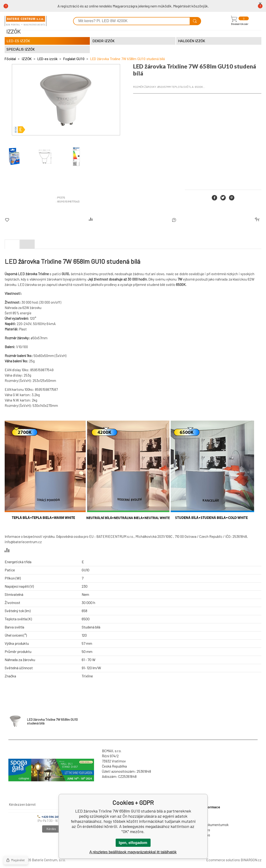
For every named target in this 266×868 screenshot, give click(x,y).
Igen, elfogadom (133, 843)
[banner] (26, 21)
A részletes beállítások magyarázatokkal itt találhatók (133, 852)
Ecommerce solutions (223, 860)
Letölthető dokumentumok (208, 825)
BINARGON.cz (251, 860)
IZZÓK (27, 59)
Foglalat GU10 (74, 59)
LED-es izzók (47, 59)
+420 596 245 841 (51, 817)
